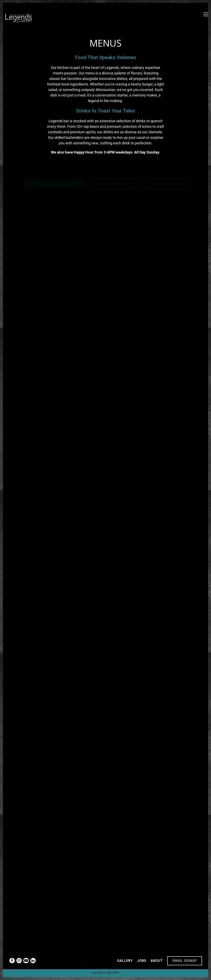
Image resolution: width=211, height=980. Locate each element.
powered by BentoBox (106, 973)
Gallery (125, 961)
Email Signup (185, 961)
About (157, 961)
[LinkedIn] (33, 961)
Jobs (142, 961)
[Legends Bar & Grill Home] (19, 18)
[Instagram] (19, 961)
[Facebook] (12, 961)
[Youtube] (26, 961)
